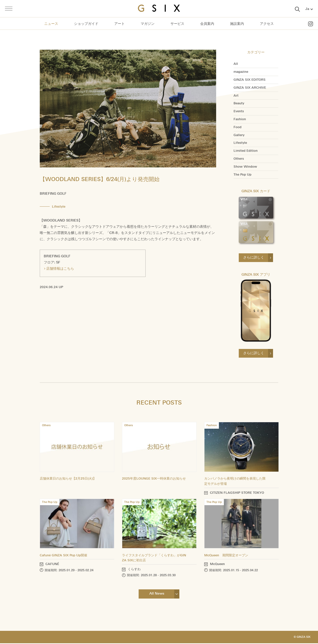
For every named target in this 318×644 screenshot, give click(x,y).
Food (238, 127)
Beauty (239, 103)
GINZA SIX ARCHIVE (250, 88)
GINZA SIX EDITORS (250, 80)
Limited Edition (246, 151)
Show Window (245, 167)
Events (239, 111)
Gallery (239, 135)
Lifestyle (240, 143)
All (236, 64)
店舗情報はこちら (60, 269)
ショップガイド (86, 24)
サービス (177, 24)
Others (239, 159)
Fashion (240, 119)
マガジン (148, 24)
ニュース (51, 24)
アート (119, 24)
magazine (241, 72)
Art (236, 96)
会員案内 (207, 24)
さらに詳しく (254, 257)
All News (157, 594)
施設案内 (237, 24)
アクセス (267, 24)
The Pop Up (242, 175)
